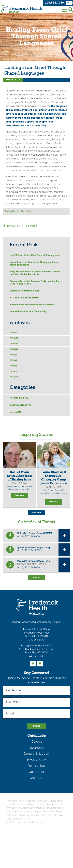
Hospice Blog (21, 428)
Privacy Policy (36, 796)
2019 (15, 398)
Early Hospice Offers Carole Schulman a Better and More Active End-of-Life (34, 278)
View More (37, 546)
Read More (19, 528)
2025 (16, 351)
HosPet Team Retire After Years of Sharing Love (34, 257)
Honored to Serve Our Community (30, 321)
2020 (15, 390)
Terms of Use (37, 803)
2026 (15, 343)
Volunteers (37, 784)
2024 (16, 359)
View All (36, 612)
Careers (36, 779)
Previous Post (12, 226)
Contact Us (36, 809)
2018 (16, 406)
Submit (36, 762)
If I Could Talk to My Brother (26, 306)
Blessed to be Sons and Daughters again (34, 313)
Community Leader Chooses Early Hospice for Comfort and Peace (35, 289)
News (16, 443)
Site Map (36, 815)
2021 (15, 382)
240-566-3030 (37, 675)
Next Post (31, 226)
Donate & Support (37, 791)
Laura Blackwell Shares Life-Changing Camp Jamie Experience (32, 268)
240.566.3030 (52, 3)
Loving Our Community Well (26, 298)
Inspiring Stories (25, 211)
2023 (16, 367)
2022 (15, 375)
